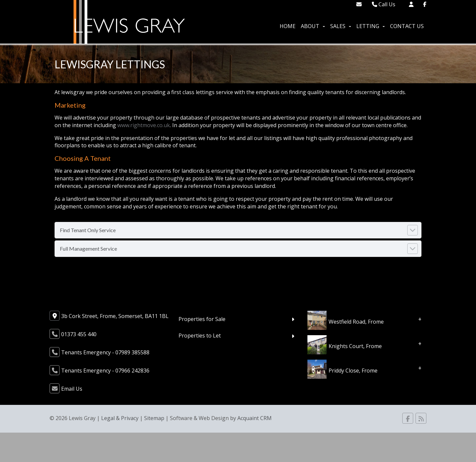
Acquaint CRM (255, 418)
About (313, 26)
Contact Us (407, 26)
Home (288, 26)
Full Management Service (88, 249)
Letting (371, 26)
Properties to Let (200, 336)
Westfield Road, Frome (356, 321)
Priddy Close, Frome (353, 370)
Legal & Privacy (120, 418)
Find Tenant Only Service (88, 230)
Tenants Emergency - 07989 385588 (105, 352)
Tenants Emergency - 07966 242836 (105, 371)
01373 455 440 (79, 334)
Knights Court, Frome (355, 346)
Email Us (72, 389)
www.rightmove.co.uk (144, 125)
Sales (341, 26)
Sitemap (154, 418)
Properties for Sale (202, 319)
